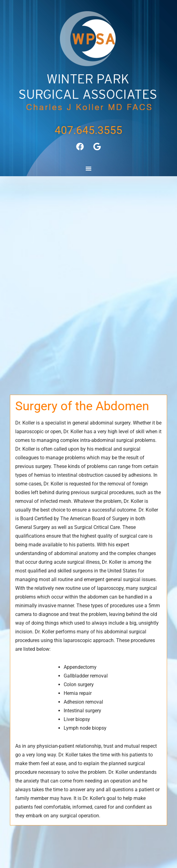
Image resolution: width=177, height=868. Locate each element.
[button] (88, 168)
